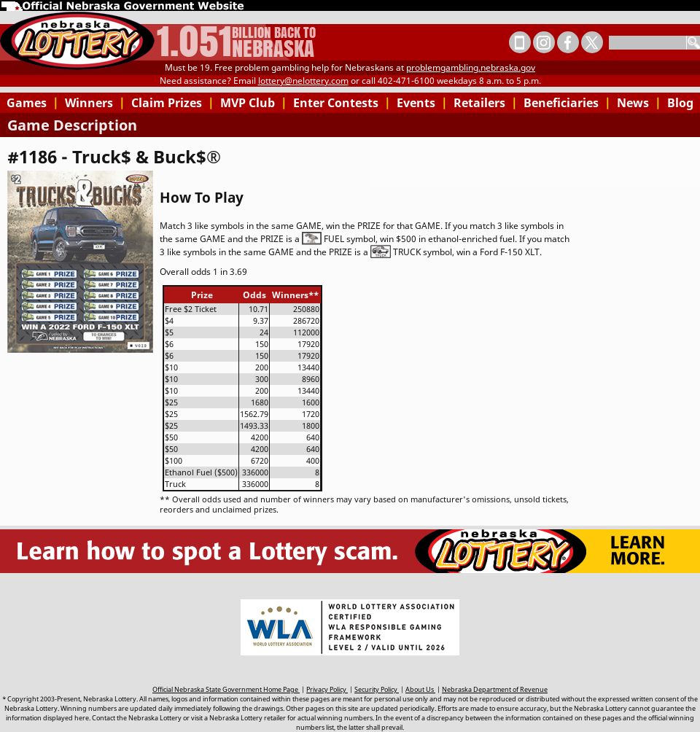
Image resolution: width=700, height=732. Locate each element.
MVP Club (254, 103)
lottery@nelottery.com (303, 81)
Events (422, 103)
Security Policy (377, 689)
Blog (680, 103)
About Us (420, 689)
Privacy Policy (327, 689)
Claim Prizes (173, 103)
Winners (95, 103)
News (639, 103)
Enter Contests (342, 103)
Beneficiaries (567, 103)
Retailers (486, 103)
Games (33, 103)
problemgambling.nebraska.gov (471, 67)
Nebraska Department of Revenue (495, 689)
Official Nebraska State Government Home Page (226, 689)
